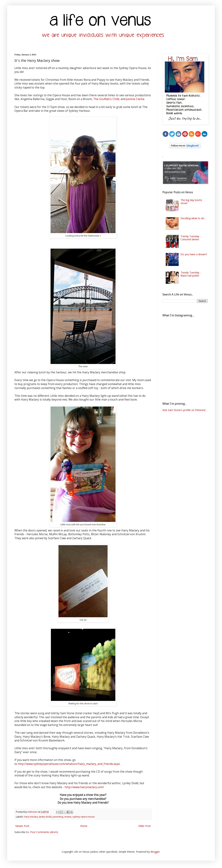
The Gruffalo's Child (106, 99)
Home (84, 826)
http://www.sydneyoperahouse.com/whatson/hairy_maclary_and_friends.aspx (69, 764)
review (68, 817)
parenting (58, 817)
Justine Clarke (135, 99)
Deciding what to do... (193, 218)
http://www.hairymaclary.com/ (84, 787)
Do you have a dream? (194, 254)
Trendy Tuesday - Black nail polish (191, 274)
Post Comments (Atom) (44, 832)
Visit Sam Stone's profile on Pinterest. (184, 410)
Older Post (144, 826)
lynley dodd (45, 817)
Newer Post (22, 826)
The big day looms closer (191, 202)
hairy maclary (31, 817)
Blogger (155, 852)
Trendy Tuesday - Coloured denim (191, 238)
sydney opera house (84, 817)
